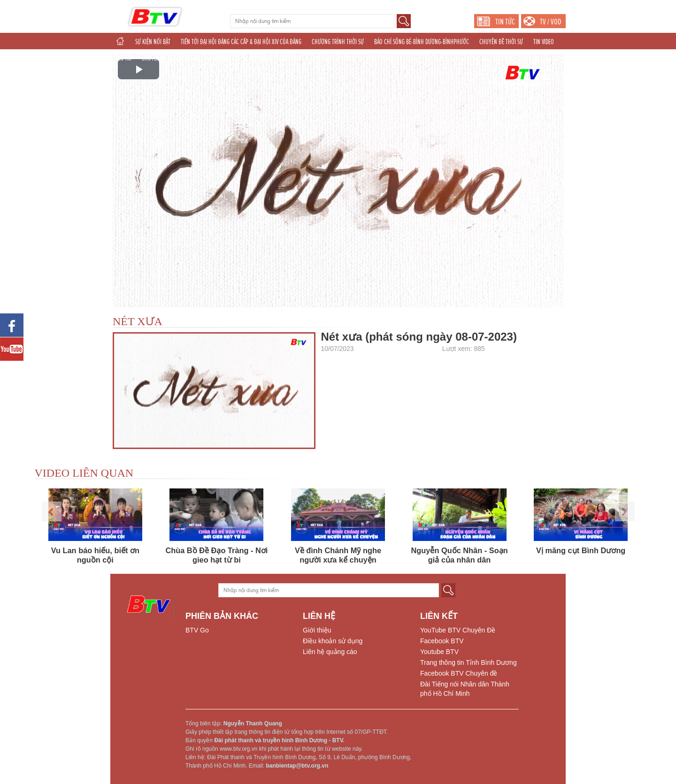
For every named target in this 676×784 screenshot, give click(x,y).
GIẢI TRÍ (123, 58)
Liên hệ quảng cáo (330, 652)
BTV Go (197, 630)
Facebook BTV (442, 641)
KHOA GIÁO (188, 58)
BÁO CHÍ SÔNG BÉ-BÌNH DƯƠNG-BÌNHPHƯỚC (422, 42)
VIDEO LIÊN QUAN (84, 473)
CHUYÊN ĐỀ (154, 58)
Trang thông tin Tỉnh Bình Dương (469, 662)
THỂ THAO (292, 58)
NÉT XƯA (138, 321)
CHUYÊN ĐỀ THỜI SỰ (501, 42)
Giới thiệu (317, 630)
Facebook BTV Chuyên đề (459, 673)
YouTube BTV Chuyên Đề (458, 630)
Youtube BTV (439, 652)
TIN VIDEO (544, 42)
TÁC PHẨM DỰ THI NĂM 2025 (241, 58)
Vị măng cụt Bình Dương (581, 550)
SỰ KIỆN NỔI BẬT (153, 42)
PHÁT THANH (380, 58)
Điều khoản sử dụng (333, 641)
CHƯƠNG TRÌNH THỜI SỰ (338, 42)
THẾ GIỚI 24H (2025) (334, 58)
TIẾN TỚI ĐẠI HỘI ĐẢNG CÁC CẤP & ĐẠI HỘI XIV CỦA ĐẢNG (241, 42)
